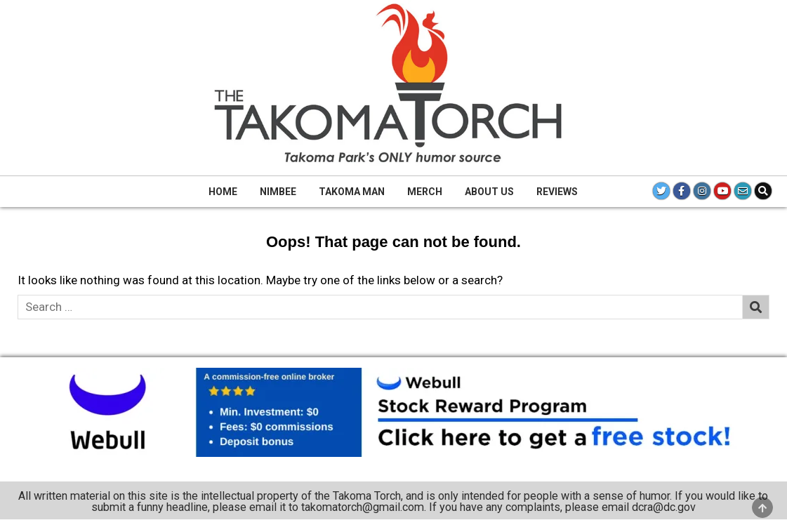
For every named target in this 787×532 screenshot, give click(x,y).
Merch (425, 192)
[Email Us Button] (743, 191)
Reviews (557, 192)
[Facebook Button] (682, 191)
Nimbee (278, 192)
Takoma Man (352, 192)
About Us (489, 192)
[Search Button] (763, 191)
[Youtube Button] (722, 191)
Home (223, 192)
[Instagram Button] (702, 191)
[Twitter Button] (661, 191)
